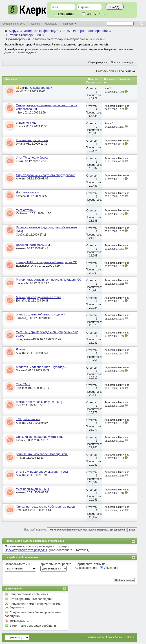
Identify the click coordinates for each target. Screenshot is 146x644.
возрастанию (86, 568)
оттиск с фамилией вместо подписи (41, 314)
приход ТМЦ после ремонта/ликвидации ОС (47, 262)
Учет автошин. (26, 210)
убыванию (109, 568)
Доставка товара (28, 192)
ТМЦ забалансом (28, 419)
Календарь (51, 24)
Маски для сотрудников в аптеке (39, 297)
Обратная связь (94, 637)
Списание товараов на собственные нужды (46, 507)
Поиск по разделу (121, 62)
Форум (14, 31)
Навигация (68, 24)
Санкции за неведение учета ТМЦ (40, 437)
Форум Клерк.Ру (116, 637)
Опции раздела (97, 62)
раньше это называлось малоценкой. (42, 454)
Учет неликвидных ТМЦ (32, 489)
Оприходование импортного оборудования (46, 175)
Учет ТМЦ (23, 384)
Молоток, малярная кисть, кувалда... (41, 367)
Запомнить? (94, 14)
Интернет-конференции (41, 31)
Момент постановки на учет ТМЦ (39, 402)
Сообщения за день (14, 24)
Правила (35, 24)
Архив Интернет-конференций (85, 31)
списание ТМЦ (26, 123)
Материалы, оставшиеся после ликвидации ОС (49, 280)
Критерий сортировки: (56, 564)
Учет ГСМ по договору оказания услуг (42, 472)
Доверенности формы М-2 (34, 245)
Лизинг (21, 349)
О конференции (41, 88)
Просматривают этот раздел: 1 (26, 550)
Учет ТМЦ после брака (32, 158)
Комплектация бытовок (32, 140)
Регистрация (64, 14)
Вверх (132, 530)
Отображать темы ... (19, 564)
